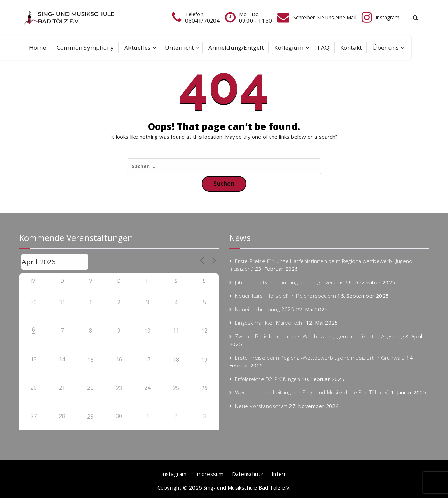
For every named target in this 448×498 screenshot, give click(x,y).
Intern (279, 474)
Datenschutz (248, 474)
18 (176, 360)
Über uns (386, 47)
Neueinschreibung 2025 (264, 309)
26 (204, 388)
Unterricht (179, 47)
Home (38, 47)
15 (90, 360)
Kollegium (289, 47)
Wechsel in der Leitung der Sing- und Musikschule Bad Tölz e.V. (312, 392)
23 (119, 388)
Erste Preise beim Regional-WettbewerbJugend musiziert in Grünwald (320, 358)
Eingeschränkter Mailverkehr (269, 323)
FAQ (324, 47)
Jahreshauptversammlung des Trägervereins (289, 282)
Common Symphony (85, 47)
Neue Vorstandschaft (261, 406)
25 (176, 388)
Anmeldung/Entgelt (236, 47)
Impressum (209, 474)
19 (204, 360)
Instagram (174, 474)
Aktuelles (137, 47)
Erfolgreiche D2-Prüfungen (267, 379)
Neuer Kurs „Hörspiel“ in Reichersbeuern (285, 296)
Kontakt (351, 47)
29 (90, 416)
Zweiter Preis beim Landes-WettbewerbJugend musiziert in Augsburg (319, 336)
